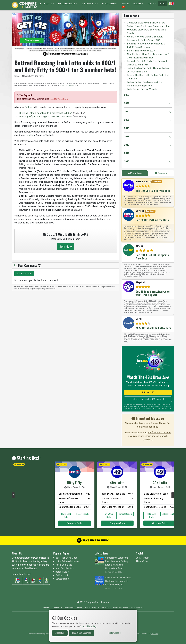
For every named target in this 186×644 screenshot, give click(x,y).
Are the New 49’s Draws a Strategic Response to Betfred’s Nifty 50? (118, 581)
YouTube (142, 561)
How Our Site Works (68, 85)
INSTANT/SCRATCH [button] (67, 4)
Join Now (66, 247)
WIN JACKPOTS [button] (89, 4)
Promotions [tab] (135, 173)
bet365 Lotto (62, 572)
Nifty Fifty (74, 482)
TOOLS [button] (151, 4)
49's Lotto (117, 482)
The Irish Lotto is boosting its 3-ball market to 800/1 (46, 113)
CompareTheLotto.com (97, 602)
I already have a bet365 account (148, 399)
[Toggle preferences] (114, 633)
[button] (13, 495)
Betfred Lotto (62, 575)
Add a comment (24, 274)
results (29, 135)
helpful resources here (159, 433)
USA (26, 581)
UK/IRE (17, 581)
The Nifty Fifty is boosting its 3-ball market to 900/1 (46, 117)
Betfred (29, 107)
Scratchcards (62, 579)
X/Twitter (142, 558)
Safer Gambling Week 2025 (141, 51)
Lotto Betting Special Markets (142, 89)
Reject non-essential (81, 633)
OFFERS (125, 5)
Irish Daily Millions (65, 568)
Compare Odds (74, 523)
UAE (33, 581)
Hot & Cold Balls (66, 516)
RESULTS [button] (138, 4)
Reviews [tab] (161, 173)
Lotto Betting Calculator (67, 561)
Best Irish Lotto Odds (66, 558)
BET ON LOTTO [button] (46, 4)
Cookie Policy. (90, 626)
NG (47, 581)
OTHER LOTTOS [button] (109, 4)
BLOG (163, 4)
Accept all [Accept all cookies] (60, 633)
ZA (40, 581)
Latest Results (83, 514)
